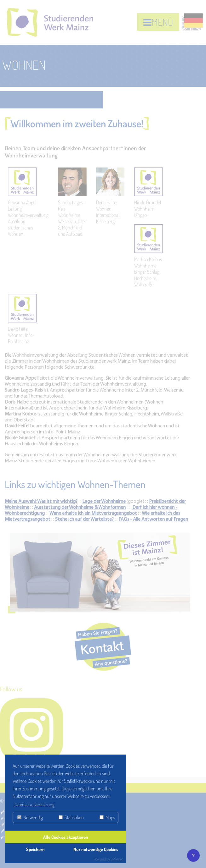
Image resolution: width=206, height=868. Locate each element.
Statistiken (71, 817)
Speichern (35, 849)
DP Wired (117, 859)
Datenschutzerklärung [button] (34, 805)
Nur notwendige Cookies (96, 849)
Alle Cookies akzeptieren (66, 837)
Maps (107, 817)
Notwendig (30, 817)
